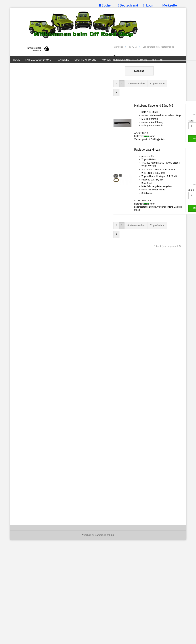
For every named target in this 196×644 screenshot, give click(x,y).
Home (17, 60)
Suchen (106, 5)
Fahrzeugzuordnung (38, 60)
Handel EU (63, 60)
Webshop (86, 535)
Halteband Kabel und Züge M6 (154, 106)
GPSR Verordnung (85, 60)
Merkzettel (169, 5)
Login (149, 5)
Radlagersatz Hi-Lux (147, 150)
